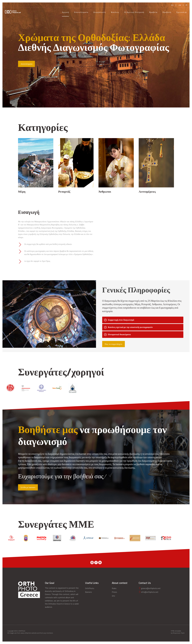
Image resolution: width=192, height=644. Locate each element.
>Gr (180, 5)
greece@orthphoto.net (150, 588)
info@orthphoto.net (149, 592)
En (172, 5)
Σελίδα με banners (28, 487)
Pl (186, 5)
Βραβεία (153, 12)
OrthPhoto (90, 588)
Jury (113, 596)
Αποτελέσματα (81, 12)
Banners (89, 592)
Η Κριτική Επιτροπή (134, 12)
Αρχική (65, 12)
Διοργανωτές (100, 12)
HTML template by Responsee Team (178, 632)
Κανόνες (115, 12)
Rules (114, 588)
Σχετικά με (182, 12)
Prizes (114, 592)
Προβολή (167, 12)
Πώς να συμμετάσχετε (114, 344)
